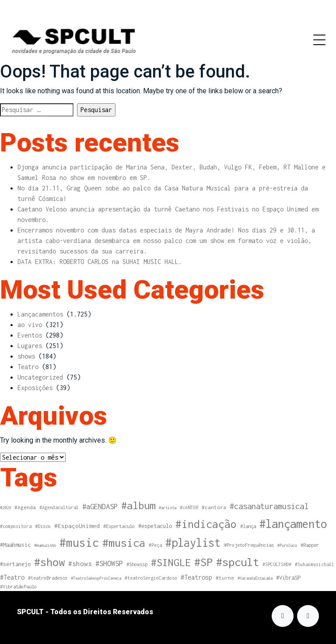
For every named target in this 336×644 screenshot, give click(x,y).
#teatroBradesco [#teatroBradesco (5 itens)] (48, 578)
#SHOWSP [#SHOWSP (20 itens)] (109, 563)
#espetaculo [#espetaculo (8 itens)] (155, 526)
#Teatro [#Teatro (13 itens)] (12, 577)
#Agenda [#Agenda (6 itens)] (25, 507)
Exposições (35, 388)
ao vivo (30, 325)
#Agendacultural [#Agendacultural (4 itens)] (59, 507)
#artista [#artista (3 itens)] (168, 508)
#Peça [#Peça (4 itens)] (155, 545)
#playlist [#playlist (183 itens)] (193, 542)
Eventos (30, 335)
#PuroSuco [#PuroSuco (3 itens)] (287, 545)
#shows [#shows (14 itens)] (80, 563)
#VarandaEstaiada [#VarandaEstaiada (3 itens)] (255, 578)
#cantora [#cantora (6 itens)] (214, 507)
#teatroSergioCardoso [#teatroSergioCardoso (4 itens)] (151, 578)
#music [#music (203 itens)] (79, 543)
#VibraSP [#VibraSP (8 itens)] (288, 578)
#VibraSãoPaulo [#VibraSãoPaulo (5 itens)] (18, 586)
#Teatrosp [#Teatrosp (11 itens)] (196, 577)
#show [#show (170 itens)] (49, 562)
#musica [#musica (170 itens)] (124, 543)
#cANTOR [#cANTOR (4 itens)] (189, 507)
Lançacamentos (40, 314)
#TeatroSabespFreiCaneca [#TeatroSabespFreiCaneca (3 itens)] (96, 578)
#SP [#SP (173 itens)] (203, 562)
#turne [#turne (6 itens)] (225, 578)
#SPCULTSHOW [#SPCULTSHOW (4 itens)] (277, 564)
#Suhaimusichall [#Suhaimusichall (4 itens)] (315, 564)
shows (26, 356)
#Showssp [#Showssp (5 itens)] (137, 564)
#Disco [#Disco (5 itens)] (43, 526)
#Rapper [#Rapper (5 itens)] (310, 545)
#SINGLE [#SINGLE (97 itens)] (171, 562)
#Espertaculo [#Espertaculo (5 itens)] (119, 526)
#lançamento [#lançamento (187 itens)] (293, 524)
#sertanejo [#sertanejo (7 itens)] (15, 564)
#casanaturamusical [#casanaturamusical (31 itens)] (269, 506)
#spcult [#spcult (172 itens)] (238, 562)
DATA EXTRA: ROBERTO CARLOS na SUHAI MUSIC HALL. (100, 262)
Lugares (30, 346)
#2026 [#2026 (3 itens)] (5, 508)
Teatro (28, 367)
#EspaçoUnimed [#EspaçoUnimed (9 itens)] (77, 526)
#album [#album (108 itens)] (138, 505)
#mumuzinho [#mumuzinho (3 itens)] (45, 545)
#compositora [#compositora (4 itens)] (16, 526)
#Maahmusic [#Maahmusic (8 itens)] (15, 545)
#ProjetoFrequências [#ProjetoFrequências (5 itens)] (249, 545)
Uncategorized (40, 377)
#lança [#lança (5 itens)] (248, 526)
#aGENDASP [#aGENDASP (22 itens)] (100, 507)
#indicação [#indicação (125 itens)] (206, 524)
